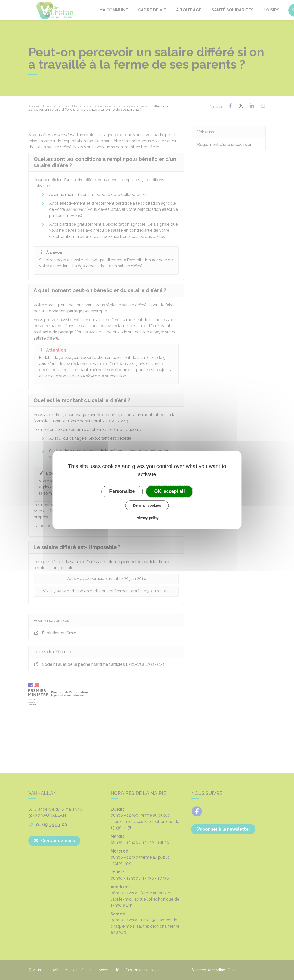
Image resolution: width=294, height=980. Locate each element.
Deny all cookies (147, 505)
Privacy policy (147, 518)
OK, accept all (170, 491)
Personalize (122, 491)
